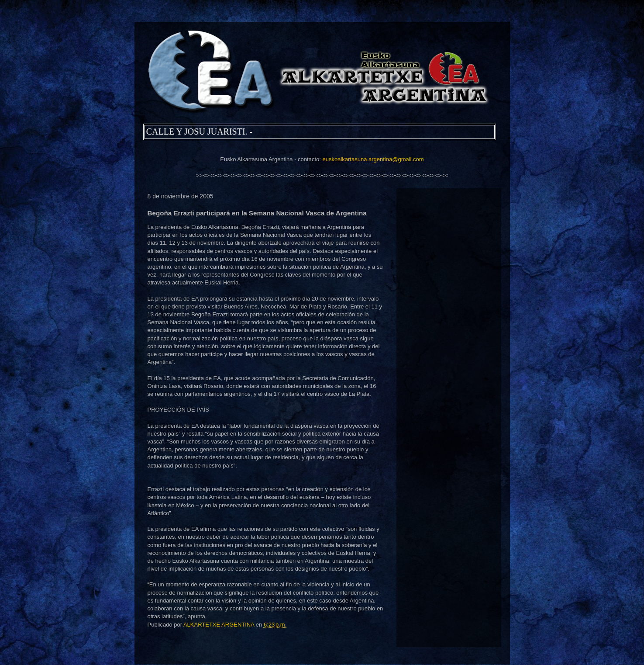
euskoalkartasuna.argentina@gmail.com (373, 159)
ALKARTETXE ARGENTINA (220, 625)
